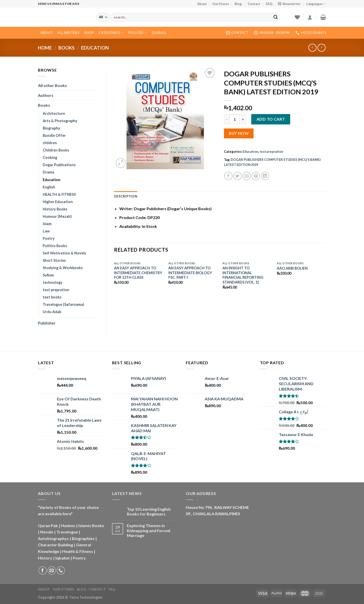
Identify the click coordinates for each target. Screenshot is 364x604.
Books (66, 48)
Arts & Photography (60, 121)
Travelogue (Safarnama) (63, 304)
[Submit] (276, 17)
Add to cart (271, 119)
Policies (138, 33)
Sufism (48, 275)
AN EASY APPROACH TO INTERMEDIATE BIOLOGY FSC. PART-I (190, 273)
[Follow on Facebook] (43, 570)
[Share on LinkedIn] (265, 176)
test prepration (56, 290)
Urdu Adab (52, 312)
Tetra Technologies (86, 597)
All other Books (52, 85)
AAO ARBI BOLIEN (292, 268)
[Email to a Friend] (247, 176)
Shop (89, 33)
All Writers (68, 33)
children (50, 143)
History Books (55, 209)
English (49, 187)
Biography (51, 128)
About (202, 4)
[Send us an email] (52, 570)
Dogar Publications (59, 165)
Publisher (47, 323)
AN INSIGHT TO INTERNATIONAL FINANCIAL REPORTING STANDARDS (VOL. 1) (243, 275)
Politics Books (55, 246)
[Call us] (61, 570)
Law (46, 231)
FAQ (269, 4)
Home (45, 48)
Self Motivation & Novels (64, 253)
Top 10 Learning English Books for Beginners (149, 511)
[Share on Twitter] (237, 176)
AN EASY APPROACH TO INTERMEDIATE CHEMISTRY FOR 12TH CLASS (138, 273)
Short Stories (54, 260)
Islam (47, 224)
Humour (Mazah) (57, 216)
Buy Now (239, 133)
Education (95, 48)
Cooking (50, 157)
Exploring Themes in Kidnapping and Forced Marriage (149, 530)
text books (52, 297)
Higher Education (58, 202)
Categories (111, 33)
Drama (48, 172)
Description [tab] (126, 196)
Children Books (56, 150)
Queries (159, 33)
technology (53, 282)
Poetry (49, 238)
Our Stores (221, 4)
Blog (238, 4)
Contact (254, 4)
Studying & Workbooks (63, 268)
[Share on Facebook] (228, 176)
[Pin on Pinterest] (256, 176)
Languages (316, 4)
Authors (46, 95)
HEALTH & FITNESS (59, 194)
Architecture (54, 113)
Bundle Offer (54, 135)
